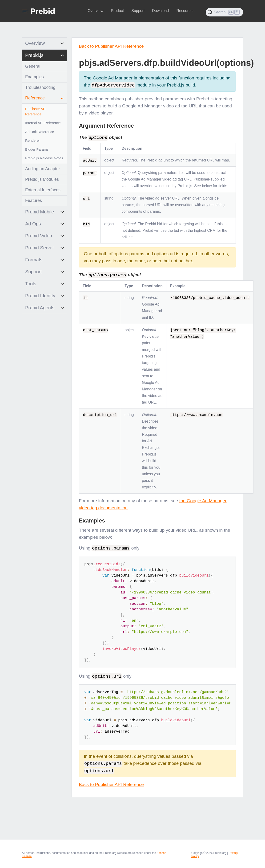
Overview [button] (95, 11)
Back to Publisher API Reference (111, 46)
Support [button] (138, 11)
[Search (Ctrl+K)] (224, 12)
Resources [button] (185, 11)
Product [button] (117, 11)
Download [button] (160, 11)
